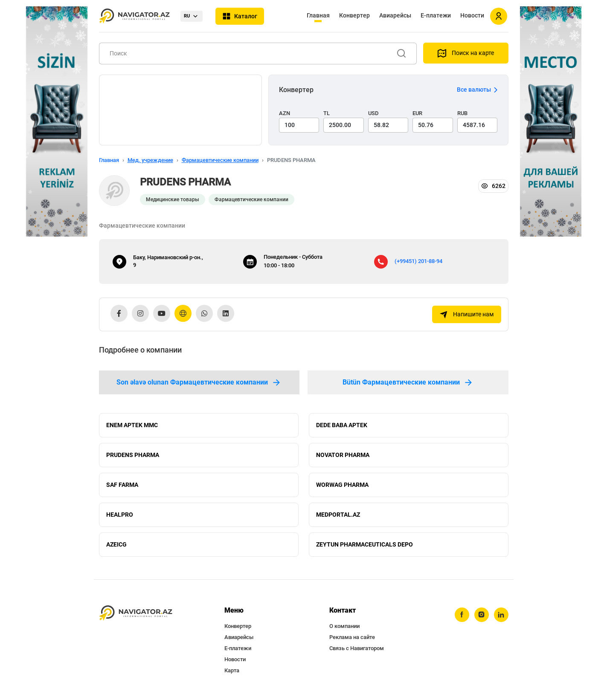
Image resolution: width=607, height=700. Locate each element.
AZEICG (116, 544)
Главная (318, 15)
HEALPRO (120, 515)
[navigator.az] (136, 613)
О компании (344, 626)
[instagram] (482, 615)
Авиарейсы (395, 15)
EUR (417, 113)
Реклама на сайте (352, 637)
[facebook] (462, 615)
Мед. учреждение (150, 160)
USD (373, 113)
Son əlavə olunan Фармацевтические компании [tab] (199, 382)
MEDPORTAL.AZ (338, 515)
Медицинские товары (173, 200)
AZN (285, 113)
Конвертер (354, 15)
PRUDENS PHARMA (133, 455)
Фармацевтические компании (220, 160)
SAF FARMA (122, 485)
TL (327, 113)
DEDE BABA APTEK (342, 425)
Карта (232, 670)
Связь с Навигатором (357, 648)
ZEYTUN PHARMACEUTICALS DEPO (364, 544)
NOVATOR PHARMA (343, 455)
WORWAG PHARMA (342, 485)
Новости (472, 15)
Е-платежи (436, 15)
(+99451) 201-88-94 (418, 261)
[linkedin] (501, 615)
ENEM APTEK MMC (132, 425)
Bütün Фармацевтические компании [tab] (408, 382)
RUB (462, 113)
